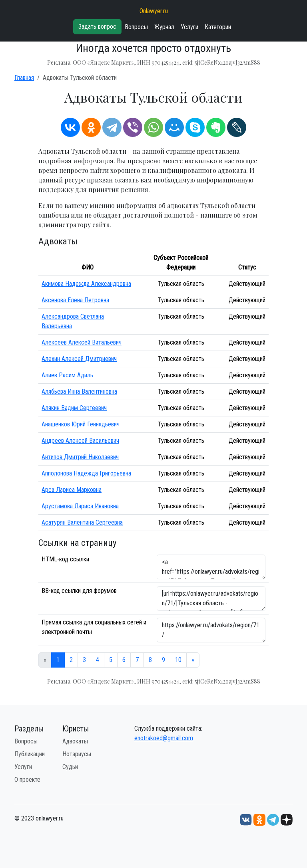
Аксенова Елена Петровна (75, 300)
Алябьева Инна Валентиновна (79, 391)
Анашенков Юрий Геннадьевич (81, 424)
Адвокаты (75, 741)
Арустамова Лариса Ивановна (80, 506)
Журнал (164, 27)
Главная (24, 78)
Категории (218, 27)
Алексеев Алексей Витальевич (82, 342)
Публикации (30, 754)
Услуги (189, 27)
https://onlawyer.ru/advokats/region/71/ (211, 630)
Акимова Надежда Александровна (86, 284)
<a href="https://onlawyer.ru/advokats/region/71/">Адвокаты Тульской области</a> (211, 567)
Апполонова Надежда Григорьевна (86, 473)
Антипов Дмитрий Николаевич (80, 457)
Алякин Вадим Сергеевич (74, 408)
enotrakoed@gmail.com (164, 738)
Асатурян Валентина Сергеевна (82, 522)
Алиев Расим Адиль (67, 375)
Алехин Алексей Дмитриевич (79, 359)
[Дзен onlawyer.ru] (287, 819)
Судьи (70, 767)
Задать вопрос (97, 27)
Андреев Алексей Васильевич (80, 441)
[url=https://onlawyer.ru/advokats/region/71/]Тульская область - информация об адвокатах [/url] (211, 598)
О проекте (27, 780)
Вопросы (136, 27)
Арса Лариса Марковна (72, 490)
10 (178, 660)
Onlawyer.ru (154, 11)
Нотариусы (77, 754)
